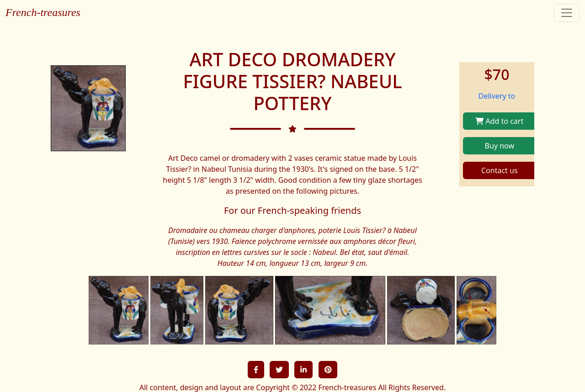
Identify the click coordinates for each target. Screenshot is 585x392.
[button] (256, 370)
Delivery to (497, 96)
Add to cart (499, 121)
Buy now (500, 146)
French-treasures (43, 12)
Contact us (500, 170)
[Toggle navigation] (567, 13)
